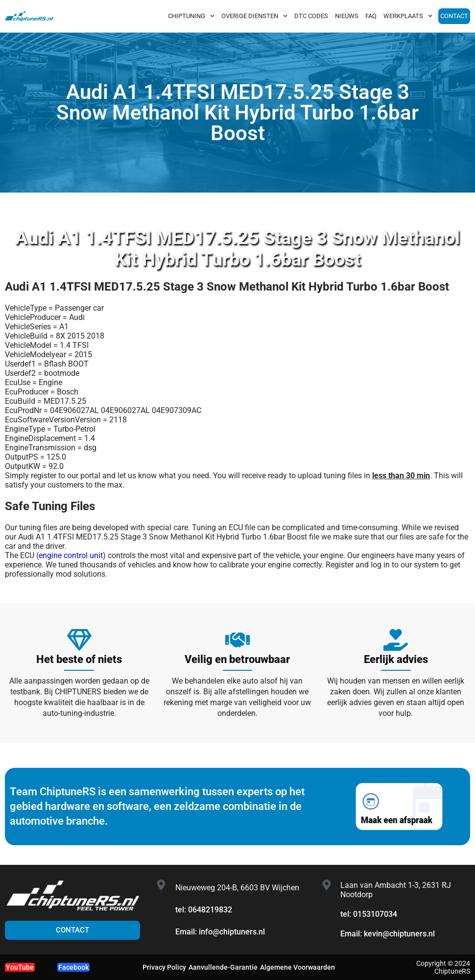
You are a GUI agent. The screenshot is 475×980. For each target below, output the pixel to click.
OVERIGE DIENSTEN (254, 16)
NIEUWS (347, 16)
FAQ (371, 16)
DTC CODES (311, 16)
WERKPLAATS (408, 16)
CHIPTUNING (191, 16)
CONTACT (454, 16)
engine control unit (71, 555)
